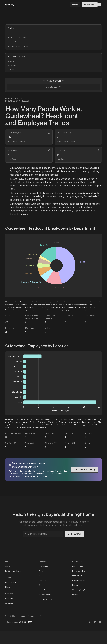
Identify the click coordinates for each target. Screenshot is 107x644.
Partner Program (46, 594)
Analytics (9, 603)
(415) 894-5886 (26, 622)
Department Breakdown (17, 37)
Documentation (79, 580)
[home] (10, 5)
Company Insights (80, 590)
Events (75, 594)
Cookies (40, 616)
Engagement (11, 582)
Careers (42, 580)
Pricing (42, 571)
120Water (11, 61)
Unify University (79, 566)
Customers (43, 566)
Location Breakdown (15, 42)
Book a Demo (90, 5)
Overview (11, 33)
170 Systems (12, 65)
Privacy (31, 616)
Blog (41, 576)
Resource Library (79, 571)
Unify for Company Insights (18, 46)
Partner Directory (46, 599)
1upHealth (11, 69)
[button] (99, 5)
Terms (22, 616)
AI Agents (9, 598)
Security (42, 590)
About (41, 585)
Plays (8, 587)
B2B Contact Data (13, 571)
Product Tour (78, 576)
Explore (75, 585)
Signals (8, 566)
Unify (7, 616)
